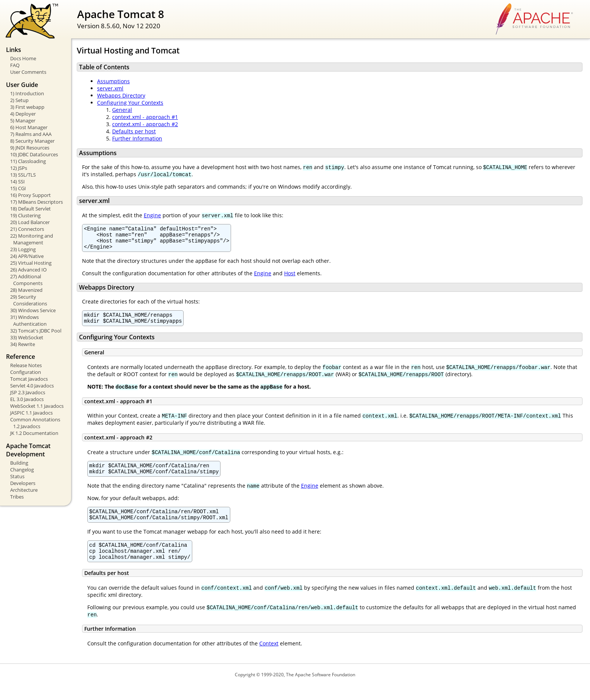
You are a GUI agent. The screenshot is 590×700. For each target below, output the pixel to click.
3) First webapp (27, 107)
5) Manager (23, 120)
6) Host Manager (29, 127)
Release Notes (26, 365)
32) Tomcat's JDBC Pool (36, 331)
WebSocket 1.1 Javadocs (37, 406)
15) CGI (18, 188)
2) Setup (19, 100)
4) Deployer (23, 114)
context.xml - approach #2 (145, 124)
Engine (152, 215)
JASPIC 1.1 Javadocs (31, 413)
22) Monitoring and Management (32, 239)
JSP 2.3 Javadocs (28, 392)
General (122, 110)
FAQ (15, 65)
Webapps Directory (121, 95)
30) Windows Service (33, 310)
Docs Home (23, 58)
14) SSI (17, 181)
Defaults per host (134, 131)
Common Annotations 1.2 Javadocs (35, 423)
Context (269, 658)
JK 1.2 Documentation (34, 433)
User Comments (28, 72)
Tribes (17, 497)
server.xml (110, 88)
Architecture (24, 490)
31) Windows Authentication (28, 320)
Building (19, 463)
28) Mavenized (26, 290)
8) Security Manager (32, 141)
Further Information (137, 138)
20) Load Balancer (30, 222)
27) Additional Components (26, 280)
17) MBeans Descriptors (36, 202)
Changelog (22, 470)
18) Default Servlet (30, 209)
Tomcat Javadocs (29, 379)
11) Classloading (28, 161)
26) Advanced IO (28, 270)
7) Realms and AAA (31, 134)
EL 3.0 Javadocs (27, 399)
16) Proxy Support (30, 195)
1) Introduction (27, 93)
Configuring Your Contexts (130, 103)
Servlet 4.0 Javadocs (32, 386)
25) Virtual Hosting (31, 263)
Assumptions (113, 81)
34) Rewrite (23, 344)
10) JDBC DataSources (34, 154)
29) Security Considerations (29, 300)
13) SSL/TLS (23, 175)
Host (290, 278)
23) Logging (23, 249)
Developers (23, 483)
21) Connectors (27, 229)
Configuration (26, 372)
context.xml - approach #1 (145, 117)
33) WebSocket (27, 337)
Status (17, 476)
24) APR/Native (27, 256)
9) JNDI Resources (30, 148)
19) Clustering (25, 215)
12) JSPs (19, 168)
